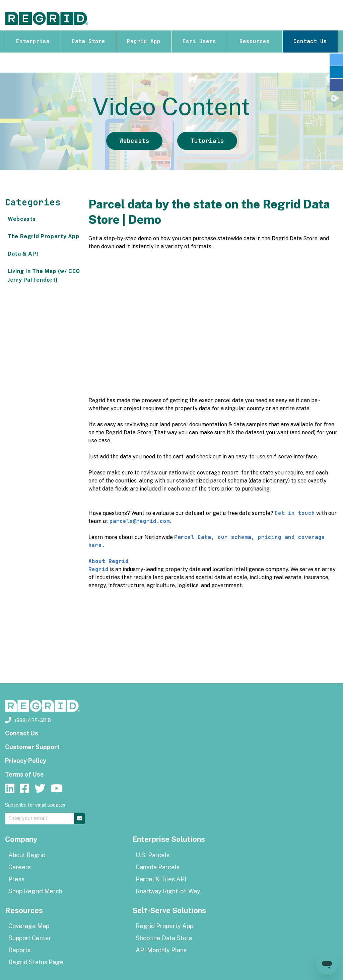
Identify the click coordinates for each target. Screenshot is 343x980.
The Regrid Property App (44, 236)
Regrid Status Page (36, 962)
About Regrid (27, 855)
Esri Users (199, 41)
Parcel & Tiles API (161, 879)
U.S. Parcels (153, 855)
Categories (33, 202)
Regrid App (144, 41)
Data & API (23, 254)
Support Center (30, 938)
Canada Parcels (158, 867)
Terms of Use (24, 774)
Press (16, 879)
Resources (255, 41)
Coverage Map (29, 926)
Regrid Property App (164, 926)
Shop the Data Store (164, 938)
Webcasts (134, 141)
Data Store (88, 41)
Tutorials (207, 141)
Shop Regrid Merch (35, 891)
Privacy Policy (26, 761)
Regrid (98, 569)
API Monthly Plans (161, 950)
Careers (20, 867)
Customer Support (32, 747)
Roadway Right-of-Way (168, 891)
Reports (19, 950)
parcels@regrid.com (140, 521)
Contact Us (310, 41)
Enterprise (33, 41)
